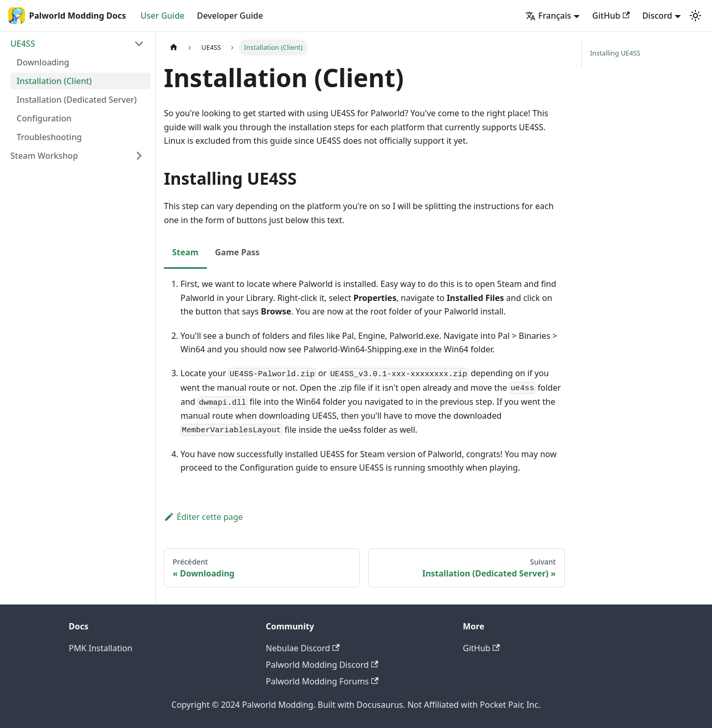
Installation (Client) (54, 81)
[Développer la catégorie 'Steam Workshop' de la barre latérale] (139, 156)
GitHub (611, 16)
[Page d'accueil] (174, 47)
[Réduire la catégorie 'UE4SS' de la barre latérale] (139, 44)
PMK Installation (101, 648)
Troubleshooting (49, 137)
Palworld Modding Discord (322, 665)
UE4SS (23, 44)
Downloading (43, 62)
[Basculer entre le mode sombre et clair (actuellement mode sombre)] (695, 16)
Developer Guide (230, 16)
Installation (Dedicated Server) (77, 100)
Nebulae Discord (303, 648)
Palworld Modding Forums (322, 681)
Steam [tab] (185, 252)
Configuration (44, 118)
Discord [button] (657, 16)
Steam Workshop (44, 156)
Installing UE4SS (615, 53)
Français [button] (548, 16)
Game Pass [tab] (238, 252)
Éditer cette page (203, 517)
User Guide (163, 16)
